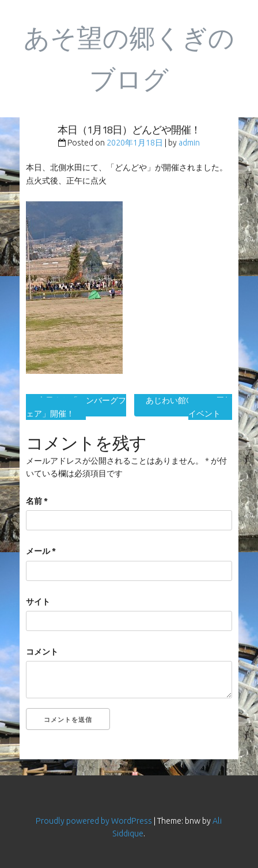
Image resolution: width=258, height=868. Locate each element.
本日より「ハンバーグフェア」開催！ (76, 407)
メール (41, 551)
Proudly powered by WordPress (94, 821)
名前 (37, 501)
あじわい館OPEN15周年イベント (189, 407)
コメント (42, 652)
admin (189, 143)
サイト (38, 602)
